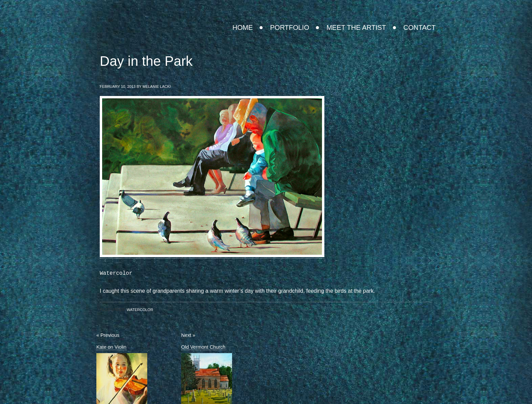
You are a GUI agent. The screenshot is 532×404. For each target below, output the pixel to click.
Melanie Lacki (306, 5)
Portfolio (290, 27)
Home (243, 27)
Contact (420, 27)
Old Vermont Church (203, 347)
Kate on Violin (111, 347)
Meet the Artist (356, 27)
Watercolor (140, 310)
